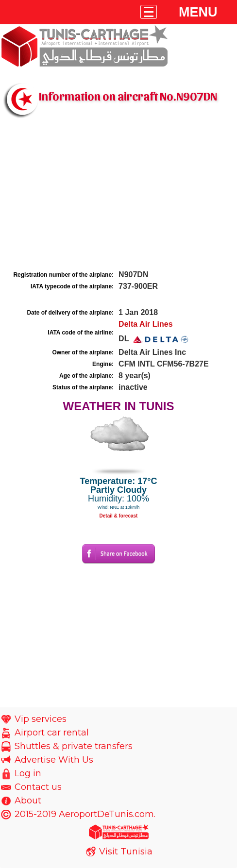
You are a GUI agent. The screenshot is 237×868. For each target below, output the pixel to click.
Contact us (38, 787)
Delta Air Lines (145, 324)
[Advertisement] (118, 196)
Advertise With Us (54, 760)
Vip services (41, 719)
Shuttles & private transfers (74, 746)
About (28, 801)
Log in (28, 773)
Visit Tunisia (126, 851)
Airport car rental (52, 733)
